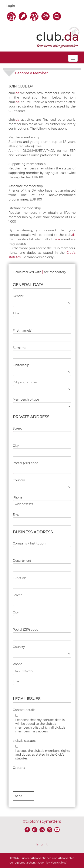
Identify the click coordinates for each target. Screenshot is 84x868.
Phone (18, 497)
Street (17, 428)
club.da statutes (25, 741)
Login (11, 6)
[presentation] (45, 779)
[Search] (57, 16)
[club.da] (58, 37)
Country (19, 480)
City (16, 446)
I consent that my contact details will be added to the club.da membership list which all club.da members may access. (40, 726)
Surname (20, 348)
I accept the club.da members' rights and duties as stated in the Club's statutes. (43, 755)
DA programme (25, 382)
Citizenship (21, 365)
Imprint (42, 844)
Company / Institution (29, 543)
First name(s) (23, 331)
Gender (18, 296)
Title (16, 313)
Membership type (26, 400)
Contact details (24, 710)
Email (17, 515)
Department (22, 561)
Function (19, 578)
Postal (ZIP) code (25, 463)
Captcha (19, 768)
